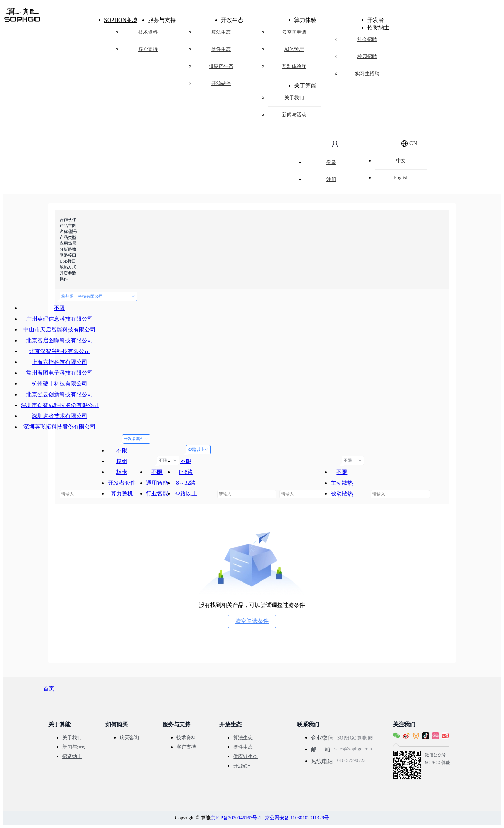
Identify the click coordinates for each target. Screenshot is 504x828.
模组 (122, 461)
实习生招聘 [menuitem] (367, 74)
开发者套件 (136, 439)
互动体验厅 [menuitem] (294, 66)
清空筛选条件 (252, 621)
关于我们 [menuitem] (294, 98)
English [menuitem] (401, 178)
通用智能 (157, 483)
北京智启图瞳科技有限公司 (60, 340)
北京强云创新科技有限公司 (60, 394)
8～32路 (186, 483)
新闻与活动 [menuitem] (294, 115)
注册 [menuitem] (331, 179)
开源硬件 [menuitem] (221, 83)
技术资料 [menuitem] (148, 32)
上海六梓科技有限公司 (60, 362)
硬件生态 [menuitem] (221, 49)
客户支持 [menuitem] (148, 49)
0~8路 (186, 472)
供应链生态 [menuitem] (221, 66)
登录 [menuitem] (331, 162)
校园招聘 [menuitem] (367, 57)
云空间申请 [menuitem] (294, 32)
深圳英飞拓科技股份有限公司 (60, 427)
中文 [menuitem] (401, 161)
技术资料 (186, 738)
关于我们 (72, 738)
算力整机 (122, 494)
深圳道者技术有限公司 (60, 416)
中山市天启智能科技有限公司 (60, 330)
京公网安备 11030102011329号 (297, 818)
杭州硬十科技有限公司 (99, 296)
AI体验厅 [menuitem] (294, 49)
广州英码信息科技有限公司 (60, 319)
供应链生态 (245, 756)
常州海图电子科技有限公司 (60, 373)
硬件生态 (243, 747)
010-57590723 (352, 755)
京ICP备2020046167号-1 (236, 818)
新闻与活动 (74, 747)
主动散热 (342, 483)
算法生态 (243, 738)
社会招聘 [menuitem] (367, 40)
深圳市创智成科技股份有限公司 (60, 405)
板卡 (122, 472)
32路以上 (198, 450)
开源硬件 (243, 766)
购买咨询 (129, 738)
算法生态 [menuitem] (221, 32)
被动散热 (342, 494)
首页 (49, 689)
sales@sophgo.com (353, 746)
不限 (60, 308)
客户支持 (186, 747)
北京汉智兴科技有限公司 (60, 351)
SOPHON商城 (121, 20)
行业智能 (157, 494)
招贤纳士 (378, 27)
